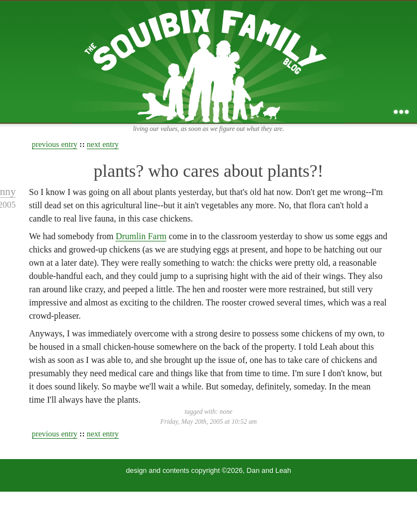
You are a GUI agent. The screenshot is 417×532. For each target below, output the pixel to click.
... (401, 112)
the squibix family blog (208, 62)
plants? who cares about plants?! (209, 171)
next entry (103, 144)
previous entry (55, 144)
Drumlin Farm (141, 236)
